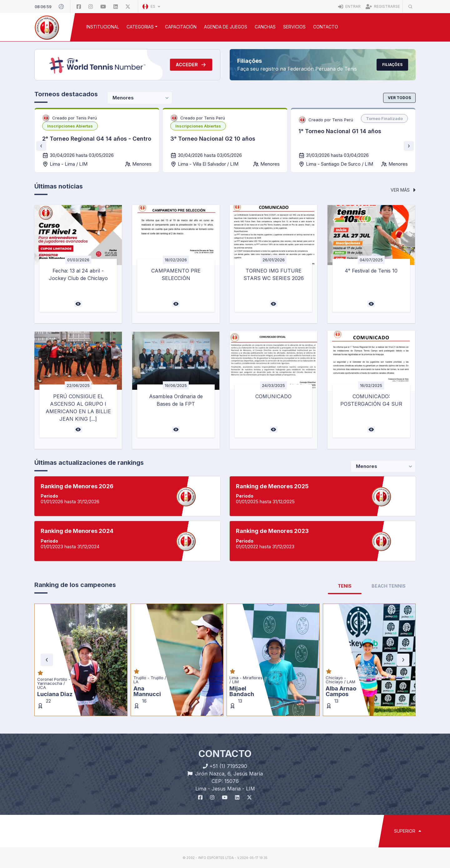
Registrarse (383, 6)
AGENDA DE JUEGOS (226, 27)
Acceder (191, 65)
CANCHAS (265, 27)
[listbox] (70, 126)
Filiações (392, 65)
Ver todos (399, 98)
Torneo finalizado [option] (384, 118)
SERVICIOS (294, 27)
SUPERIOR (408, 831)
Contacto (326, 27)
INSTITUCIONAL (103, 27)
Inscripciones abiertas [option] (70, 126)
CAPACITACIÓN (181, 27)
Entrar (349, 6)
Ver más (403, 190)
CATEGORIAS (140, 27)
